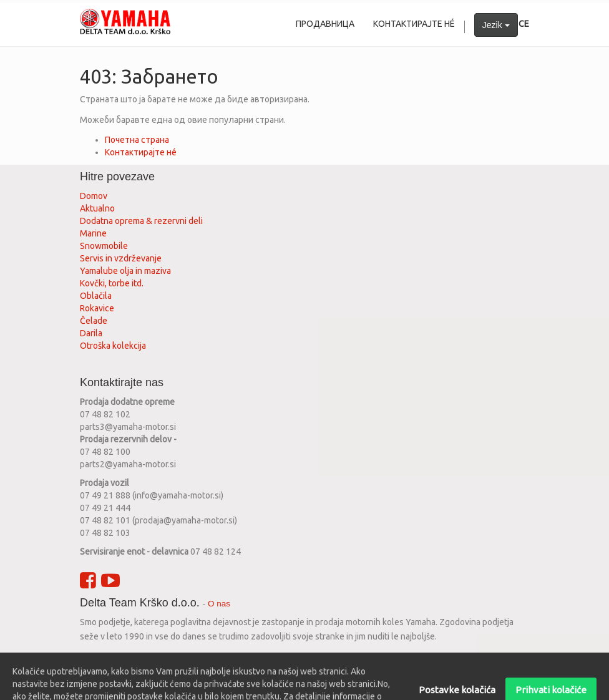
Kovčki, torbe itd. (112, 283)
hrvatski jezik (192, 660)
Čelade (94, 321)
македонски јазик (289, 660)
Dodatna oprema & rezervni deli (141, 221)
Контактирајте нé (141, 152)
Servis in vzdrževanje (121, 258)
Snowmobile (104, 246)
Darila (91, 333)
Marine (93, 233)
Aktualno (97, 208)
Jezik (496, 25)
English (94, 660)
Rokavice (97, 308)
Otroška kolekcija (113, 346)
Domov (94, 196)
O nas (219, 604)
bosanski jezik (358, 660)
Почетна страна (137, 140)
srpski (235, 660)
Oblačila (96, 296)
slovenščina (138, 660)
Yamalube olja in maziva (125, 271)
